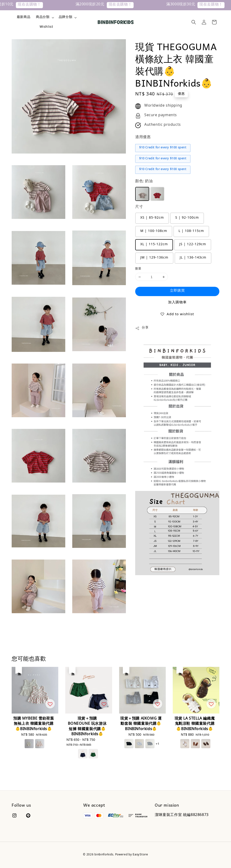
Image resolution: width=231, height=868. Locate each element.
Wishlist (46, 27)
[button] (194, 22)
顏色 (144, 182)
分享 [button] (142, 328)
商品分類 (43, 17)
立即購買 (177, 291)
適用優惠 (143, 138)
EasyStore (140, 855)
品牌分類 (66, 17)
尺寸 (139, 207)
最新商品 (24, 17)
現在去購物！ (33, 5)
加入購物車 (177, 303)
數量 (138, 269)
